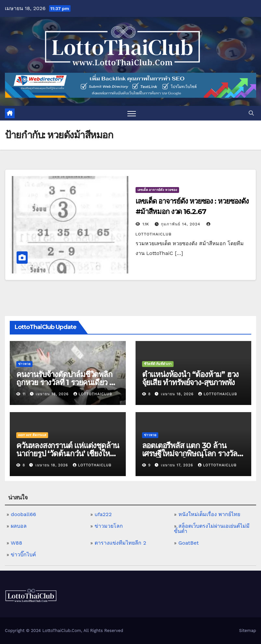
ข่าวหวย (24, 364)
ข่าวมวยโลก (109, 526)
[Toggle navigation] (132, 113)
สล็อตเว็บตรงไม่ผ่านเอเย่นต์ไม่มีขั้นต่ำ (212, 529)
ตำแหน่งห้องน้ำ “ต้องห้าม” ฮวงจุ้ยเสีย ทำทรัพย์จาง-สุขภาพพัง (190, 378)
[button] (251, 113)
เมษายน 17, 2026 (178, 465)
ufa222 (103, 514)
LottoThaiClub (93, 394)
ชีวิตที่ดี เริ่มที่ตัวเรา (158, 364)
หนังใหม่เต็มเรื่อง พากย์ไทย (209, 514)
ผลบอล (19, 526)
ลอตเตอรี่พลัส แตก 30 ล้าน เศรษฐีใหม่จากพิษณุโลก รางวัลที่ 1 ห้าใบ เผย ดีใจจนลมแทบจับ (192, 454)
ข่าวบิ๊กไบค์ (23, 555)
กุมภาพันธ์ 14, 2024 (181, 224)
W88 (16, 543)
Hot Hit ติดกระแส (32, 435)
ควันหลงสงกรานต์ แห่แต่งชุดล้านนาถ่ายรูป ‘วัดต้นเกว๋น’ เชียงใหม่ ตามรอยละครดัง (68, 454)
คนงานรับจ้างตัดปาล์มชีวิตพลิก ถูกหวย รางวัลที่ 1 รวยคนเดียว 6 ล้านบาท (65, 382)
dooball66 (23, 514)
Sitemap (248, 631)
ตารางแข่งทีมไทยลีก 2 (120, 543)
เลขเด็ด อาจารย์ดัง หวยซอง (157, 190)
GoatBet (189, 543)
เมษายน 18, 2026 (53, 394)
